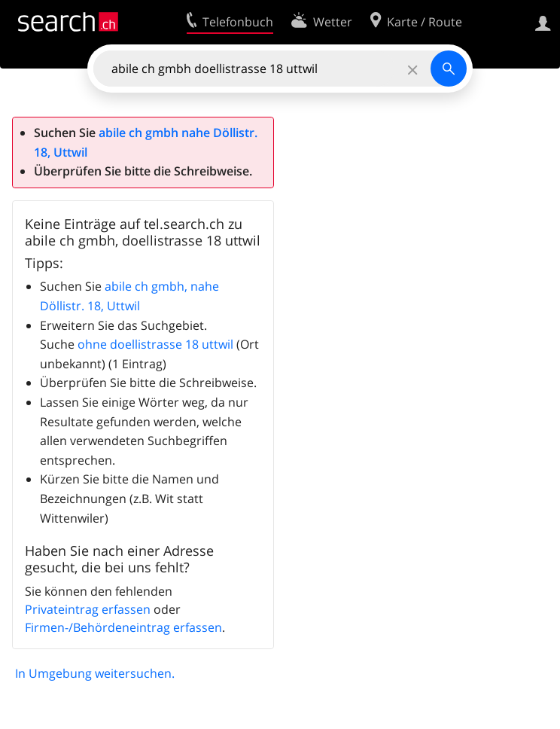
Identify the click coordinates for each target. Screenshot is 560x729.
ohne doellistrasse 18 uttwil (155, 344)
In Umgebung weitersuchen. (95, 673)
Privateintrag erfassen (88, 609)
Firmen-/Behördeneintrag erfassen (123, 627)
